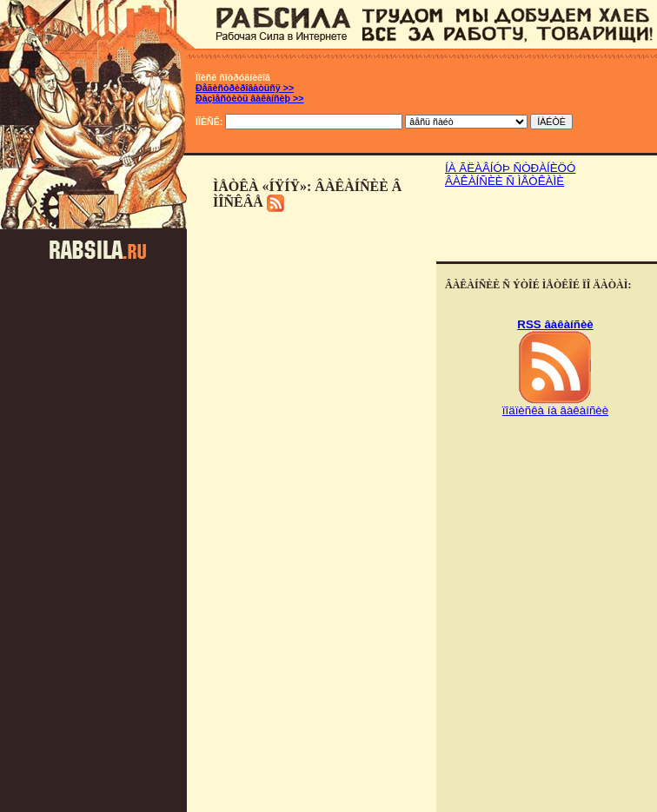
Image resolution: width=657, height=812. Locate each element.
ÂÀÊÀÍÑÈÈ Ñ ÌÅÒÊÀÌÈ (504, 181)
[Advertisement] (547, 227)
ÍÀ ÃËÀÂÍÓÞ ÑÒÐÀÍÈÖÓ (510, 168)
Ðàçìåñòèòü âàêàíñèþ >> (249, 98)
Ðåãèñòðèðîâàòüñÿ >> (245, 88)
